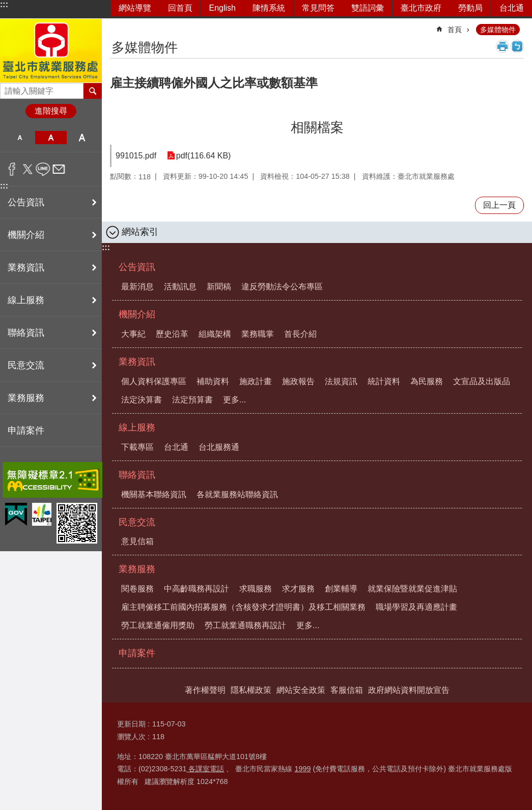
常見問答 (318, 8)
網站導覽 (135, 8)
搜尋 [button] (93, 91)
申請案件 (26, 430)
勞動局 (470, 8)
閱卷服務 (137, 589)
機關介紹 (137, 314)
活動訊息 (180, 287)
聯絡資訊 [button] (26, 333)
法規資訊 (341, 381)
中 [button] (51, 138)
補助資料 (213, 381)
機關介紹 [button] (26, 235)
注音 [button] (517, 46)
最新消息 (137, 287)
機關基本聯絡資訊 (154, 494)
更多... (234, 400)
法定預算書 (192, 400)
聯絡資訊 (137, 475)
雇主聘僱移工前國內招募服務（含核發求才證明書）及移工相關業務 (243, 607)
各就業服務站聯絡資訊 (237, 494)
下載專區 (137, 447)
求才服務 (298, 589)
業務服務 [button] (26, 398)
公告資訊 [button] (26, 202)
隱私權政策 (251, 690)
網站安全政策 (301, 690)
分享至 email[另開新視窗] (59, 169)
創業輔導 (341, 589)
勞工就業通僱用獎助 (158, 625)
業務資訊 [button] (26, 267)
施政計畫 (256, 381)
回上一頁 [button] (499, 205)
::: (4, 4)
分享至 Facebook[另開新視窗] (12, 169)
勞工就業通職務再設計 (245, 625)
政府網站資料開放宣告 (409, 690)
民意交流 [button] (26, 365)
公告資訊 (137, 267)
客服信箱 (347, 690)
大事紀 (133, 334)
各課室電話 (205, 769)
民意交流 (137, 522)
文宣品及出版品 (482, 381)
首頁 (455, 30)
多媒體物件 (498, 30)
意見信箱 (137, 541)
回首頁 (180, 8)
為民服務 (427, 381)
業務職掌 (258, 334)
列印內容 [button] (502, 46)
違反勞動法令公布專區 (282, 287)
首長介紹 (300, 334)
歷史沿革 (172, 334)
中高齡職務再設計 (197, 589)
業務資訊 (137, 362)
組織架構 (215, 334)
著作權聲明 (205, 690)
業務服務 (137, 569)
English (222, 8)
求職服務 (256, 589)
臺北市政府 (421, 8)
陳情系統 (269, 8)
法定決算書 (142, 400)
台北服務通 (219, 447)
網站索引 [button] (140, 232)
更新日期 (131, 724)
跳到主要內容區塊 (5, 5)
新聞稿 (219, 287)
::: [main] (117, 25)
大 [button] (82, 138)
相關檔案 (317, 127)
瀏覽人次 (131, 737)
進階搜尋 (51, 111)
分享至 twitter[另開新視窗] (28, 169)
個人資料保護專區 (154, 381)
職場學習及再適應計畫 (416, 607)
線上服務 (137, 427)
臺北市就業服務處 (51, 51)
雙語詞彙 (368, 8)
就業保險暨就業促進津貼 (412, 589)
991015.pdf (136, 156)
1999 (302, 769)
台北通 (512, 8)
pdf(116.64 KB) (203, 156)
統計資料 (384, 381)
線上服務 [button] (26, 300)
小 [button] (20, 138)
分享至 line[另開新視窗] (43, 169)
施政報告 (298, 381)
